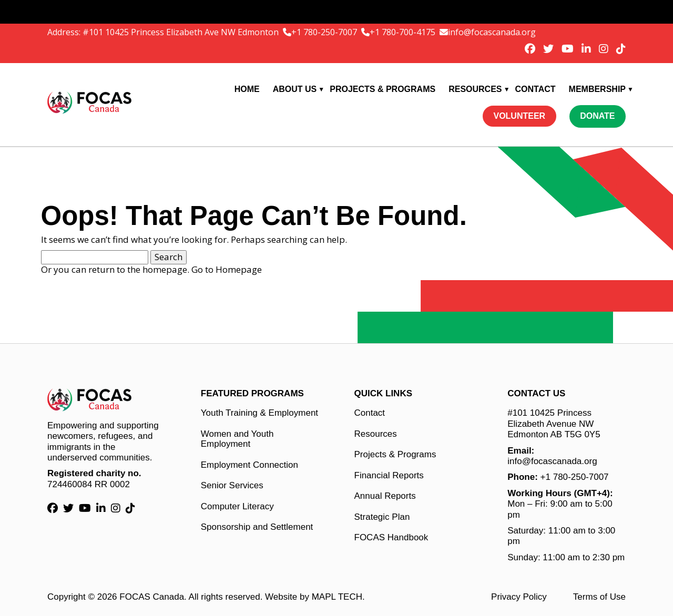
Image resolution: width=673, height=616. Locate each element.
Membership (597, 89)
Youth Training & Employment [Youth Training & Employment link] (259, 413)
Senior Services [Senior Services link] (232, 485)
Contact (536, 89)
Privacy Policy (519, 597)
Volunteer (519, 116)
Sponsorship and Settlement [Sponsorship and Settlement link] (257, 527)
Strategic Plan (382, 517)
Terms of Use (599, 597)
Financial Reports (389, 475)
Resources (475, 89)
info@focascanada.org (492, 32)
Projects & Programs (383, 89)
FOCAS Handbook (391, 537)
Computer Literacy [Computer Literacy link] (237, 506)
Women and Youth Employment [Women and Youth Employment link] (237, 439)
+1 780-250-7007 (325, 32)
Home (247, 89)
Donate (597, 116)
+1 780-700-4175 (404, 32)
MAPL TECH (337, 597)
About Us (295, 89)
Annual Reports (385, 496)
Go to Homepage (227, 269)
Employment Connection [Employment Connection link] (249, 465)
